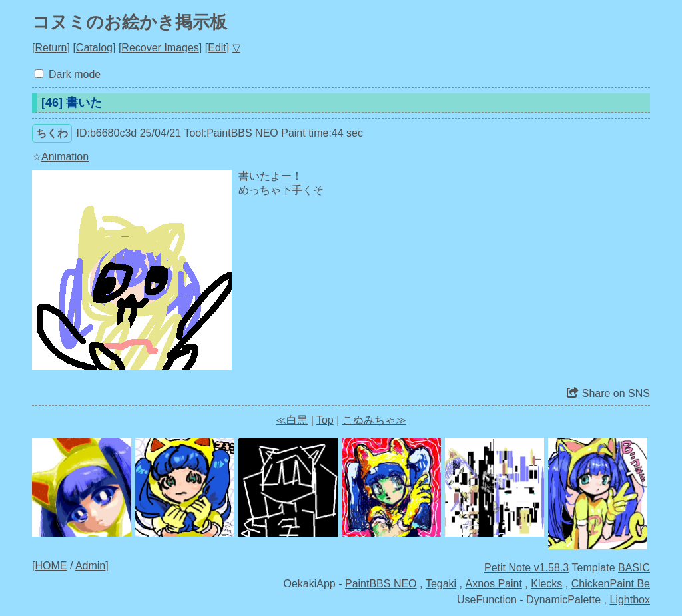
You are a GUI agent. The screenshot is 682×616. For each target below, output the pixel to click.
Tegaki (441, 584)
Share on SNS (608, 393)
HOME (51, 566)
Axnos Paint (494, 584)
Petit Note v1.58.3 (526, 568)
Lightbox (630, 600)
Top (325, 420)
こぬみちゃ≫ (374, 420)
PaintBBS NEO (381, 584)
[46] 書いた (72, 103)
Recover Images (160, 48)
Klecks (546, 584)
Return (51, 48)
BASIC (634, 568)
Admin (90, 566)
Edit (217, 48)
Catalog (94, 48)
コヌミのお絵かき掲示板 (130, 22)
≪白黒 (292, 420)
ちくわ (52, 133)
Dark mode (75, 74)
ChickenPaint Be (611, 584)
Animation (65, 157)
